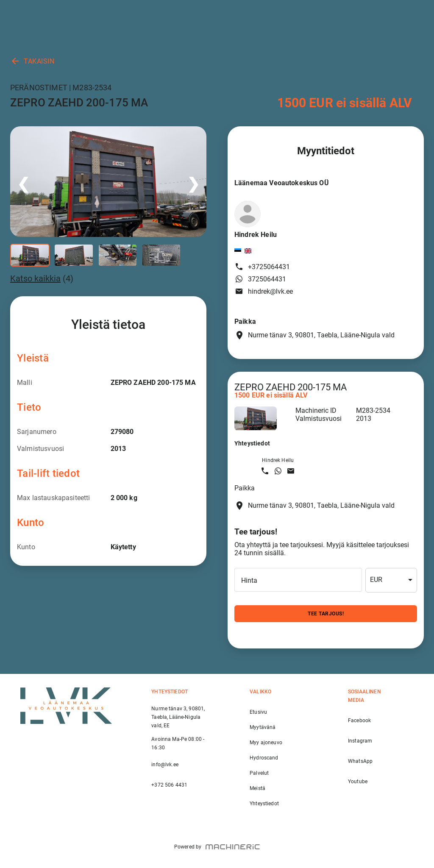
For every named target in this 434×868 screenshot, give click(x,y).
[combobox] (391, 580)
